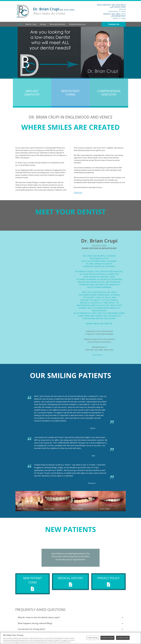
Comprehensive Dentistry (109, 93)
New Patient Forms (70, 93)
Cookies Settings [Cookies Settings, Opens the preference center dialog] (92, 638)
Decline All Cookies (107, 638)
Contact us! (78, 192)
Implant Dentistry (32, 93)
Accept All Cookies (123, 638)
